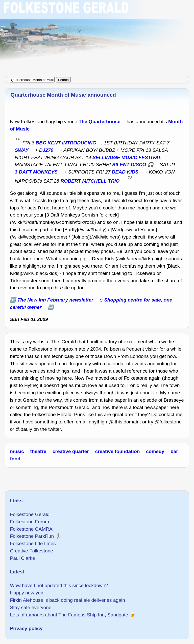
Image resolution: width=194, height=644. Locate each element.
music (17, 451)
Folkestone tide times (33, 543)
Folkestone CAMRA (31, 529)
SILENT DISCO (129, 165)
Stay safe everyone (31, 607)
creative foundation (117, 451)
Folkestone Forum (29, 522)
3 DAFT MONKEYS (36, 172)
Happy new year (27, 593)
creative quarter (71, 451)
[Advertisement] (97, 35)
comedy (155, 451)
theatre (38, 451)
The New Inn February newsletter (55, 300)
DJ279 (46, 150)
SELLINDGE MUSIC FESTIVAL (127, 157)
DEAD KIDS (125, 172)
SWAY (22, 150)
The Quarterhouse (99, 122)
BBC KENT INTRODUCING (66, 143)
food (15, 459)
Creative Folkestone (31, 551)
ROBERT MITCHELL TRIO (90, 181)
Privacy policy (26, 628)
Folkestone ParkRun (32, 536)
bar (174, 451)
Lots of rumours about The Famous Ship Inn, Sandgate (69, 615)
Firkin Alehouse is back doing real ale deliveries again (67, 600)
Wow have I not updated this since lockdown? (59, 585)
